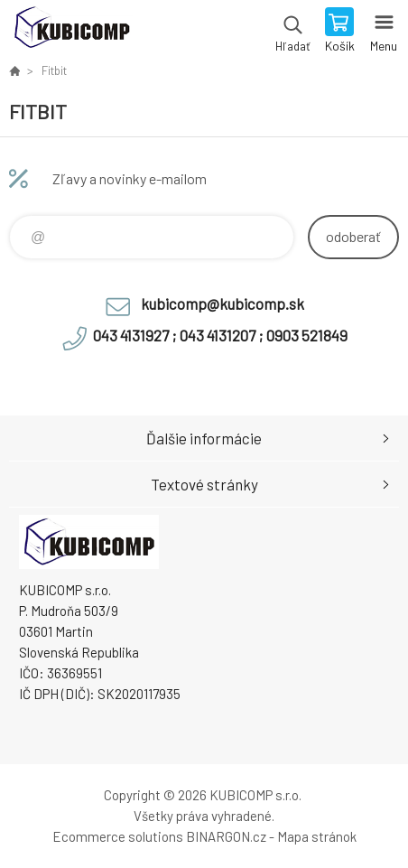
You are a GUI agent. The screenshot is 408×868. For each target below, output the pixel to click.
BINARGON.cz (226, 836)
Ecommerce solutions (118, 836)
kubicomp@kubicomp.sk (223, 303)
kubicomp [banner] (71, 32)
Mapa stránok (317, 836)
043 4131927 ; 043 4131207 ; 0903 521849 (220, 335)
